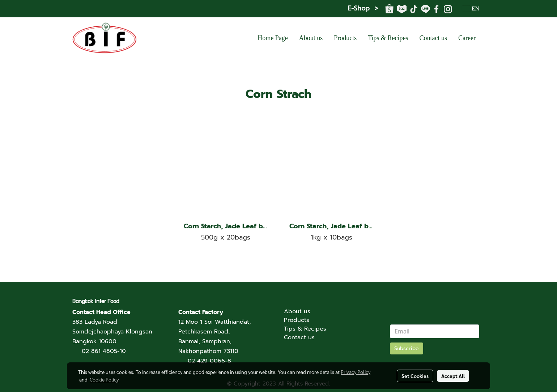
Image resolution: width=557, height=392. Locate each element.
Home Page (273, 38)
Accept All (453, 376)
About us (311, 38)
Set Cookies (415, 376)
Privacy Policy (356, 372)
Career (467, 38)
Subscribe (407, 348)
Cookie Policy (104, 379)
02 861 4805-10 (104, 351)
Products (345, 38)
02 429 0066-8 (209, 361)
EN (471, 8)
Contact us (433, 38)
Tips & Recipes (388, 38)
